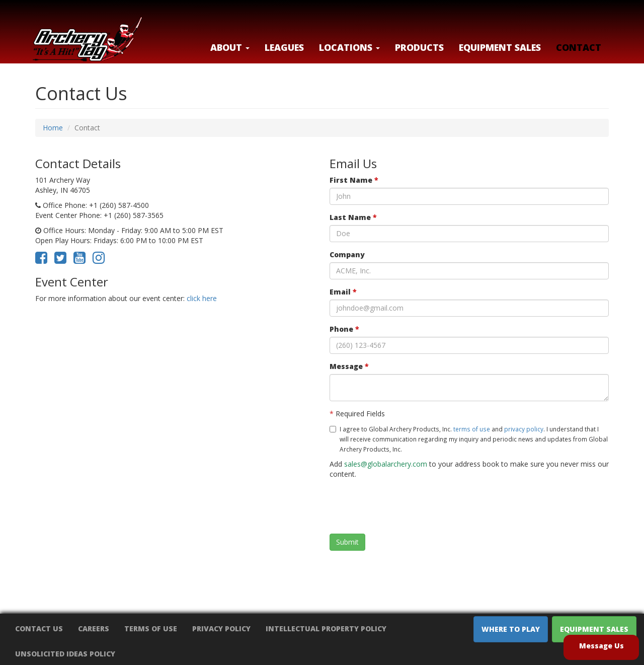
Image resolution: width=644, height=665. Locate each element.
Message (349, 366)
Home (53, 128)
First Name (354, 180)
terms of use (472, 429)
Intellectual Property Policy (326, 629)
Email (343, 292)
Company (347, 254)
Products (419, 47)
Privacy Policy (221, 629)
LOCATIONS (349, 47)
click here (202, 298)
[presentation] (406, 506)
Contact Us (39, 629)
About (230, 47)
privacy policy (524, 429)
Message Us (601, 646)
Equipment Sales (500, 47)
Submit (347, 542)
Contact (579, 47)
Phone (344, 329)
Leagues (284, 47)
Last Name (353, 217)
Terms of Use (151, 629)
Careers (94, 629)
